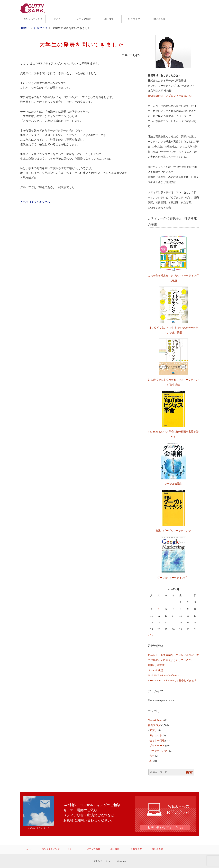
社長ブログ (134, 19)
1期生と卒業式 (156, 665)
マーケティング (158, 751)
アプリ (153, 730)
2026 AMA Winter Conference (164, 675)
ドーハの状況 (156, 670)
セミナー (58, 19)
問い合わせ (159, 19)
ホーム (29, 849)
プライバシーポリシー (103, 861)
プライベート (157, 746)
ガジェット (156, 735)
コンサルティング (33, 19)
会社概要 (109, 19)
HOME (25, 28)
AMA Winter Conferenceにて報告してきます (172, 680)
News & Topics (156, 720)
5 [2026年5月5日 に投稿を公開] (159, 609)
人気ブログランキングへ (35, 202)
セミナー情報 (157, 741)
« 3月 (151, 635)
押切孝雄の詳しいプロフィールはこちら (171, 96)
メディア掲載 (84, 19)
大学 (152, 756)
